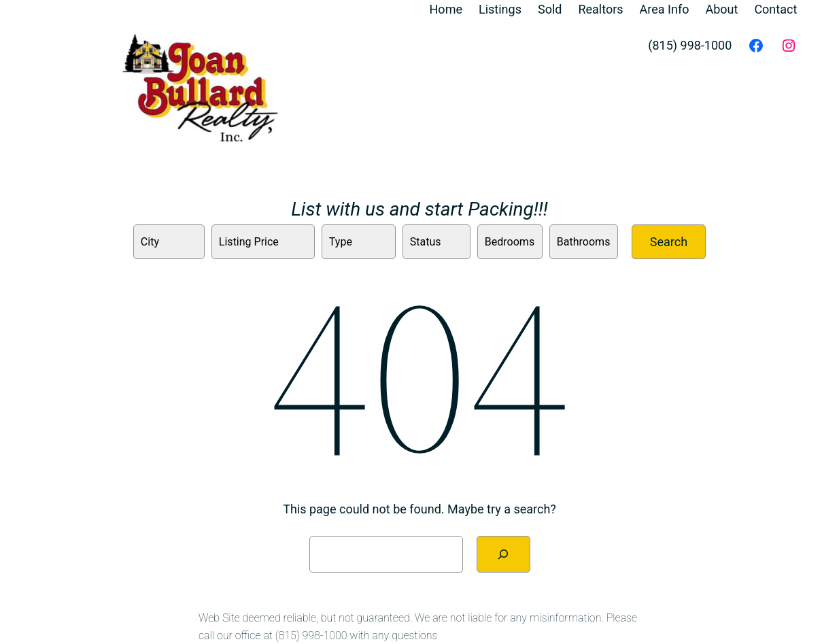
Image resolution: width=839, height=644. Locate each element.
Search (669, 242)
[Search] (503, 554)
